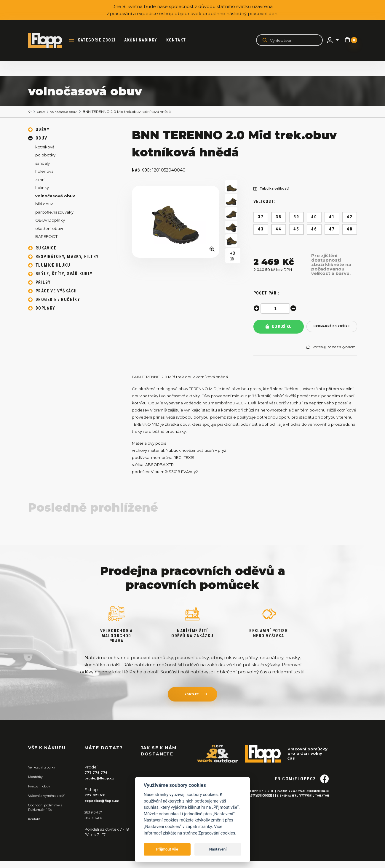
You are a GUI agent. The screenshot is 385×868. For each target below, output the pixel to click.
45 (296, 229)
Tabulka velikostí (275, 189)
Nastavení (218, 849)
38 (278, 217)
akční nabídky (146, 40)
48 (350, 229)
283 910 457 (95, 819)
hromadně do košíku (332, 329)
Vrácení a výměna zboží (51, 803)
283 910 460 (96, 825)
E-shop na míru (283, 814)
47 (332, 229)
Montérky (37, 784)
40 (314, 217)
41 (332, 217)
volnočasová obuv (70, 112)
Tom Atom (321, 814)
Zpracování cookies (217, 833)
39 (296, 217)
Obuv (44, 112)
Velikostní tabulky (45, 775)
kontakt (191, 703)
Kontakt (181, 40)
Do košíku (279, 329)
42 (350, 217)
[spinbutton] (277, 309)
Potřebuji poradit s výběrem (328, 353)
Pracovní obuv (42, 794)
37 (261, 217)
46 (314, 229)
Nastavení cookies (253, 814)
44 (278, 229)
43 (261, 229)
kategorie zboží (102, 40)
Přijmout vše (167, 849)
